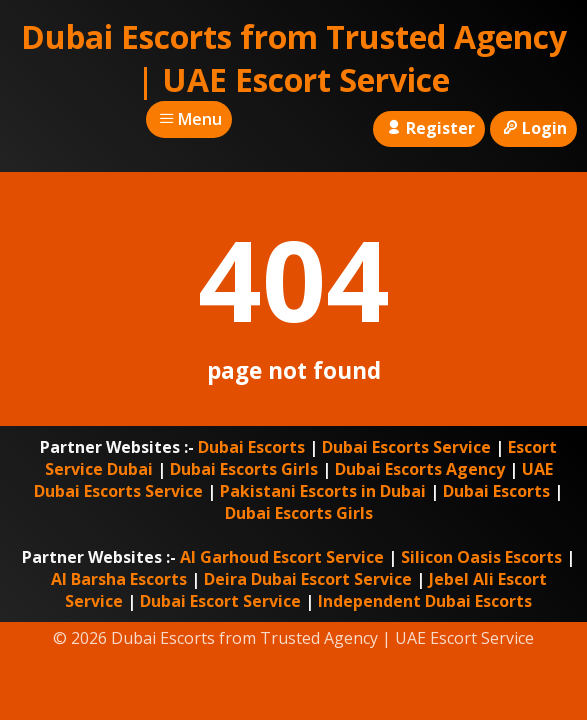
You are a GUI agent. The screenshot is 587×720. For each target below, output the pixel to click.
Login (533, 128)
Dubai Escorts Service (406, 447)
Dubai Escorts (251, 447)
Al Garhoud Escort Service (282, 557)
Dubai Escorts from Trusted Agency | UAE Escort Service (294, 58)
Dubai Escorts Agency (420, 469)
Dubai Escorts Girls (244, 469)
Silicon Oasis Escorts (481, 557)
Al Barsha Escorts (119, 579)
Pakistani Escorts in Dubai (323, 491)
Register (428, 128)
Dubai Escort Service (220, 601)
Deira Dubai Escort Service (308, 579)
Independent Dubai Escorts (425, 601)
